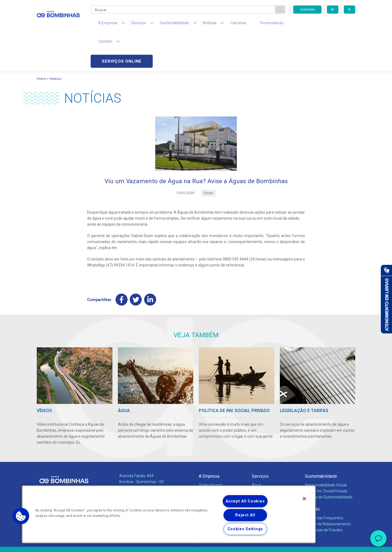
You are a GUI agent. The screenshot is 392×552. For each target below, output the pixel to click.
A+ (333, 10)
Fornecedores (246, 24)
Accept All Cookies (245, 501)
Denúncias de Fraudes (324, 494)
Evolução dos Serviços (271, 467)
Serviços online (324, 25)
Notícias (56, 42)
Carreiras (218, 24)
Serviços (260, 441)
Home (41, 42)
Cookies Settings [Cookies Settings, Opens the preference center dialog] (245, 529)
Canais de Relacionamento (328, 488)
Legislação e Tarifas (269, 461)
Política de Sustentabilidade (329, 461)
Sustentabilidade (321, 441)
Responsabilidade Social (326, 449)
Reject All (245, 515)
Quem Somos (211, 449)
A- (349, 10)
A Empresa (209, 441)
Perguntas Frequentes (324, 482)
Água (256, 449)
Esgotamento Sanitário (272, 455)
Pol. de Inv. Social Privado (326, 455)
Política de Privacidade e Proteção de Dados (196, 544)
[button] (21, 516)
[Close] (304, 499)
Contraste (307, 10)
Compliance (209, 455)
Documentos (263, 473)
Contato (312, 473)
